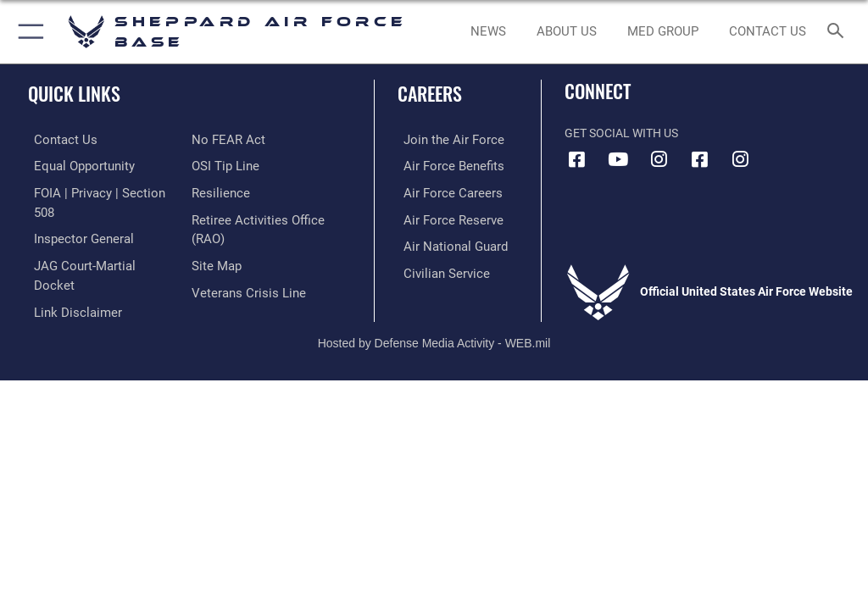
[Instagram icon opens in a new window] (659, 159)
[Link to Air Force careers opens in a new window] (442, 191)
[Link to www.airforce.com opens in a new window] (443, 139)
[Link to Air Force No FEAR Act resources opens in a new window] (225, 139)
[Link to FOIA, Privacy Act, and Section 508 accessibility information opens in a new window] (99, 191)
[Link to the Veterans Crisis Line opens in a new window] (243, 288)
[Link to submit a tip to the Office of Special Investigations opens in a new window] (223, 165)
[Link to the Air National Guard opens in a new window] (446, 243)
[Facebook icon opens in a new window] (577, 159)
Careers (430, 93)
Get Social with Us (621, 133)
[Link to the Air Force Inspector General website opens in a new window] (75, 217)
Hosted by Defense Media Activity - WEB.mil (434, 318)
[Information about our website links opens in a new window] (67, 269)
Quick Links (74, 93)
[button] (28, 32)
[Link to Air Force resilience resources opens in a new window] (217, 191)
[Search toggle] (839, 32)
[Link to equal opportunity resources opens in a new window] (76, 165)
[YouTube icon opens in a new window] (618, 159)
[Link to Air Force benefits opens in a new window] (444, 165)
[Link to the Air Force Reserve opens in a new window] (443, 217)
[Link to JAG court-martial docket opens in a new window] (95, 243)
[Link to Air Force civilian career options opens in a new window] (436, 269)
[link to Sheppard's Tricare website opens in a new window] (662, 32)
